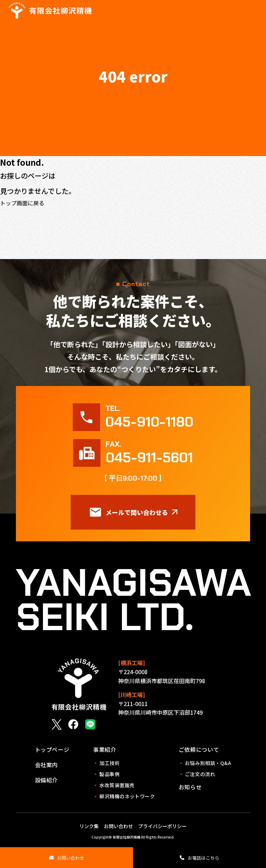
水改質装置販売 (114, 785)
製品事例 (106, 774)
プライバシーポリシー (162, 826)
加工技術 (106, 763)
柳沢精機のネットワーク (124, 796)
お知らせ (190, 787)
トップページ (52, 749)
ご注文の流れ (197, 774)
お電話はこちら (203, 858)
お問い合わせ (71, 858)
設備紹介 (47, 780)
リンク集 (89, 826)
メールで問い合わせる (133, 512)
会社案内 (47, 765)
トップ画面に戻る (22, 203)
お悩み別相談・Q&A (205, 763)
